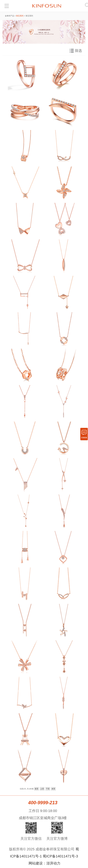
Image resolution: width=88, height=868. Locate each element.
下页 (48, 789)
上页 (42, 789)
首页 (36, 789)
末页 (53, 789)
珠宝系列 (20, 16)
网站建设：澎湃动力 (44, 863)
